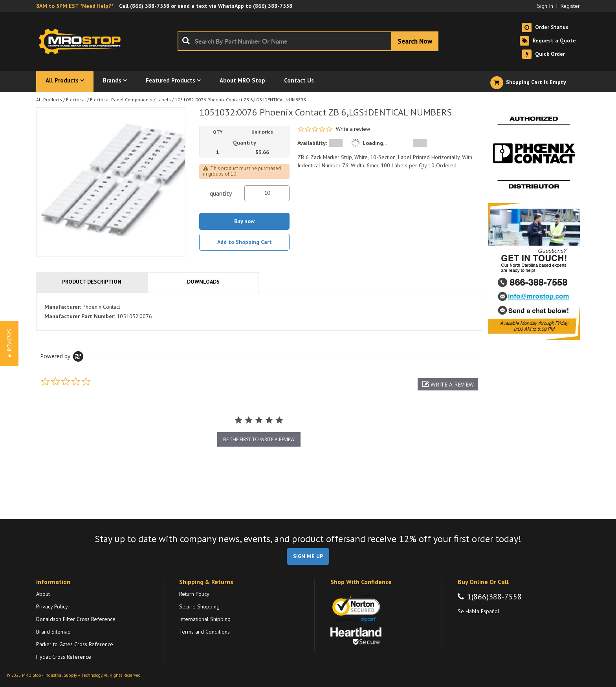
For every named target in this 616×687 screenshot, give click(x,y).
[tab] (259, 312)
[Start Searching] (415, 41)
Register (570, 6)
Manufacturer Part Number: (80, 316)
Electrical (76, 100)
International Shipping (205, 619)
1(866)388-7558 (494, 597)
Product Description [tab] (92, 282)
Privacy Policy (52, 606)
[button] (448, 384)
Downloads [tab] (203, 282)
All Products (49, 100)
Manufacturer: (63, 307)
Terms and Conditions (204, 632)
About (43, 594)
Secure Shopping (199, 606)
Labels (164, 100)
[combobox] (308, 41)
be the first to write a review (259, 439)
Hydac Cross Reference (64, 657)
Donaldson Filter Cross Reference (76, 619)
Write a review (353, 129)
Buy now (244, 221)
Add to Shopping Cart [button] (245, 242)
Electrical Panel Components (121, 100)
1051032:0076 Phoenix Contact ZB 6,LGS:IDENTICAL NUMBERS (240, 100)
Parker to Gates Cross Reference (75, 644)
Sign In (545, 6)
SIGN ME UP (308, 556)
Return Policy (194, 594)
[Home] (83, 41)
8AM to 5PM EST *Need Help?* (75, 6)
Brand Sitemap (53, 632)
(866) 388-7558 (150, 6)
